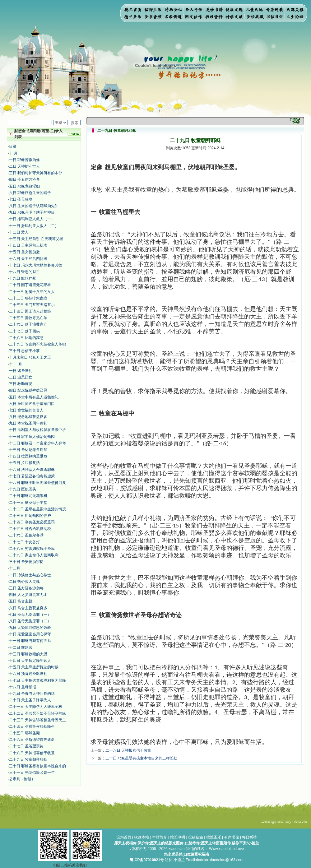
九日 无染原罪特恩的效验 (30, 628)
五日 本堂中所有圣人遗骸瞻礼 (34, 397)
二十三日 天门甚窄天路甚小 (32, 305)
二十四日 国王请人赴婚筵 (30, 311)
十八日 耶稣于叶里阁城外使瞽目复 (37, 483)
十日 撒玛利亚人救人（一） (32, 219)
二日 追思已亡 (21, 377)
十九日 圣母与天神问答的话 (32, 694)
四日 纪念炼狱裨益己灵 (28, 390)
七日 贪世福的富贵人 (26, 410)
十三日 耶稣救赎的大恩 (28, 654)
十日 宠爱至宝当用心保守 (30, 634)
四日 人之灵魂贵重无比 (28, 595)
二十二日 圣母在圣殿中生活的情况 (37, 509)
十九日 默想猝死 (23, 278)
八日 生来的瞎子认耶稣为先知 (34, 206)
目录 (13, 146)
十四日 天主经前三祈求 (28, 245)
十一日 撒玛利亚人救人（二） (34, 226)
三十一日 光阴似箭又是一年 (32, 773)
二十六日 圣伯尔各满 (26, 535)
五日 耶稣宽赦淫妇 (24, 186)
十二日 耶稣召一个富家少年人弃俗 (37, 443)
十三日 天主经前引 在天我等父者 (36, 239)
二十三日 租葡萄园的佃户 (30, 516)
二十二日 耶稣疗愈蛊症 (28, 298)
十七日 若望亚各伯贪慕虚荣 (32, 476)
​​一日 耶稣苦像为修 (24, 160)
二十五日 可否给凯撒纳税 (30, 529)
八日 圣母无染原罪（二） (30, 621)
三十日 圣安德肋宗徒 (26, 562)
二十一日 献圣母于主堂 (28, 503)
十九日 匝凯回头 (23, 489)
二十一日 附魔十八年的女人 (32, 292)
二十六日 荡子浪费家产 (28, 324)
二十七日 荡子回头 (24, 331)
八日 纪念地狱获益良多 (28, 417)
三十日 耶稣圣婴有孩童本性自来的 (37, 766)
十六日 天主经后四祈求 (28, 259)
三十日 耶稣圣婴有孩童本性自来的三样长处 (141, 758)
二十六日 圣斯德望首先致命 (32, 740)
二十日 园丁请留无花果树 (30, 285)
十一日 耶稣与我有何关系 (30, 641)
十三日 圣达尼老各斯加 (28, 450)
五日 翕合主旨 (21, 601)
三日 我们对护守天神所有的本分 (36, 173)
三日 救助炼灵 (21, 384)
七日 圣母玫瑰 (21, 199)
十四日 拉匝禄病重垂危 (28, 456)
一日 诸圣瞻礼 (21, 371)
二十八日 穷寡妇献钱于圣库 (32, 549)
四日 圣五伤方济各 (24, 179)
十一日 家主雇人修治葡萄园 (32, 437)
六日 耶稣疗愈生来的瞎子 (30, 193)
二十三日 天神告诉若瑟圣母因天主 (37, 720)
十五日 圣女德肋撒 (24, 252)
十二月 (15, 568)
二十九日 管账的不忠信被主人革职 (37, 344)
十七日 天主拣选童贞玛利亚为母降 (37, 680)
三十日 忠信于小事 (24, 351)
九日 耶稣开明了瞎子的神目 (32, 212)
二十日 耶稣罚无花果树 (28, 496)
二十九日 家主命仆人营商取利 (34, 555)
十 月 (13, 153)
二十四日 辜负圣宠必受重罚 (32, 522)
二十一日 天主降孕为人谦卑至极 (36, 707)
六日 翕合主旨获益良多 (28, 608)
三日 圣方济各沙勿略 (26, 588)
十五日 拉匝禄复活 (24, 463)
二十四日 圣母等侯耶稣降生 (32, 726)
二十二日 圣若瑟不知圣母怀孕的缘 (37, 713)
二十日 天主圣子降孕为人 (30, 700)
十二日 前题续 (21, 648)
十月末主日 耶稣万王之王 (30, 357)
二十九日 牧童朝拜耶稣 (28, 759)
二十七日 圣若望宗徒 (26, 746)
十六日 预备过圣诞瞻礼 (28, 674)
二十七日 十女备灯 (24, 542)
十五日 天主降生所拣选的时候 (34, 667)
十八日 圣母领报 (23, 687)
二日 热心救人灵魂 (24, 582)
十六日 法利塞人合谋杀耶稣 (32, 470)
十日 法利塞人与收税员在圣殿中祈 (37, 430)
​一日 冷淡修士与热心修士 (30, 575)
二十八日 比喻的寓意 (26, 338)
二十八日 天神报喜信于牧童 (32, 753)
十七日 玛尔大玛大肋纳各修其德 (36, 265)
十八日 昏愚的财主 (24, 272)
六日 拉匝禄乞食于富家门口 (32, 404)
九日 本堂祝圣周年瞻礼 (28, 423)
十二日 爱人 (19, 232)
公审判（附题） (22, 779)
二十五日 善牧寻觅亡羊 (28, 318)
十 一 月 (16, 364)
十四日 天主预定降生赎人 (30, 661)
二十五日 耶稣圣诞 (24, 733)
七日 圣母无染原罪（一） (30, 615)
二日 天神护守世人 (24, 166)
